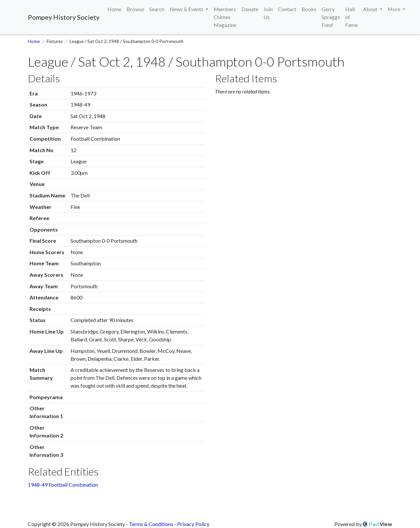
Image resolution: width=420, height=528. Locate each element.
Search (157, 9)
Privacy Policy (193, 524)
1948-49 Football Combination (63, 485)
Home (114, 9)
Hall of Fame (351, 17)
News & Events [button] (187, 9)
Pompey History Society (64, 17)
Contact (287, 9)
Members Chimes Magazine (225, 17)
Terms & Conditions (151, 524)
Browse (135, 9)
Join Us (268, 13)
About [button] (371, 9)
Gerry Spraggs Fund (331, 17)
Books (309, 9)
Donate (250, 9)
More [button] (394, 9)
